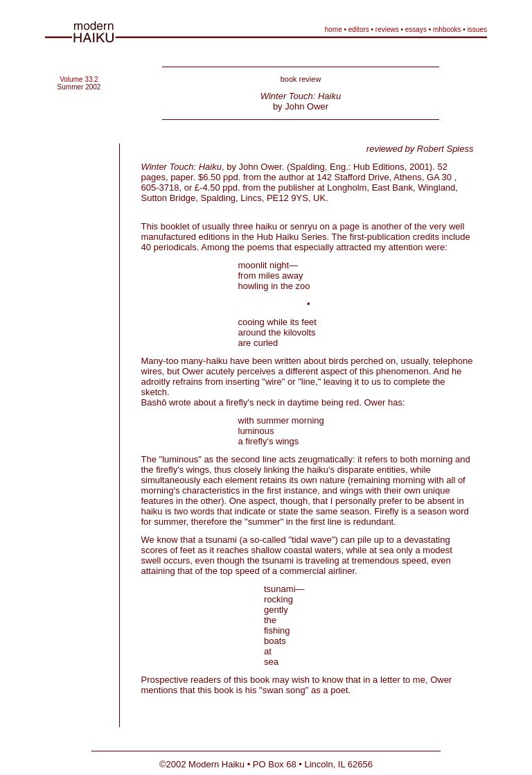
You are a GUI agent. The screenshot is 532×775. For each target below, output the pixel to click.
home (334, 29)
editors (359, 29)
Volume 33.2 (79, 79)
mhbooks (447, 29)
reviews (387, 29)
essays (416, 29)
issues (477, 29)
